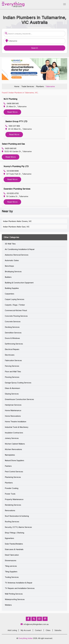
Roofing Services (12, 522)
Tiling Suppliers (11, 572)
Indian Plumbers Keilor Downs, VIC (17, 221)
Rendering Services (13, 505)
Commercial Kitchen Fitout (16, 310)
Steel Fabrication (12, 555)
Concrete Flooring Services (16, 316)
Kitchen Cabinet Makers (15, 444)
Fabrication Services (13, 360)
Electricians (10, 355)
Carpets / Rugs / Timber (15, 305)
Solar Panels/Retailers (14, 544)
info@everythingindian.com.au (34, 624)
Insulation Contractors (14, 433)
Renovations (10, 510)
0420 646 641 (9, 148)
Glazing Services (12, 394)
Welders (8, 605)
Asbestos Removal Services (17, 255)
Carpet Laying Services (15, 299)
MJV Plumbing (10, 99)
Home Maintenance (13, 410)
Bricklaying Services (13, 272)
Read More (12, 112)
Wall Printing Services (14, 594)
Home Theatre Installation (16, 422)
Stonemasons (11, 560)
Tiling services (11, 566)
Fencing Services (12, 366)
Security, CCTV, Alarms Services (18, 527)
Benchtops (9, 266)
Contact (38, 630)
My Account (26, 630)
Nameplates (10, 455)
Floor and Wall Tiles (13, 372)
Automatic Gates (12, 260)
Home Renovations (13, 416)
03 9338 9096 (11, 171)
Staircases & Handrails (14, 549)
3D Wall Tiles (10, 244)
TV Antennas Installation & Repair (19, 583)
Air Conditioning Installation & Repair (20, 249)
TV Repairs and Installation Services (20, 588)
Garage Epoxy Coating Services (18, 383)
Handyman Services (13, 405)
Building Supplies (12, 288)
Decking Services (12, 327)
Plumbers (40, 86)
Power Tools (10, 494)
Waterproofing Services (15, 599)
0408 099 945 (11, 103)
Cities (48, 630)
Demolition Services (13, 333)
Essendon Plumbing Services (17, 189)
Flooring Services (12, 377)
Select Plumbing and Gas (13, 144)
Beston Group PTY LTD (16, 121)
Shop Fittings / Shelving (14, 533)
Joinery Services (12, 438)
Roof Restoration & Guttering (17, 516)
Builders (8, 277)
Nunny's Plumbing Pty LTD (16, 166)
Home (17, 86)
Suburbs (58, 630)
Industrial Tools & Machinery (17, 427)
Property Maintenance (14, 499)
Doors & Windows (12, 338)
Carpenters (10, 294)
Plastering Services (13, 477)
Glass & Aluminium (12, 388)
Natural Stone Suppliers (14, 460)
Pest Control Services (14, 472)
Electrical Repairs (12, 349)
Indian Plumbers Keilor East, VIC (16, 227)
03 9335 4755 (11, 193)
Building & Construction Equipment (19, 283)
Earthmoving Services (14, 344)
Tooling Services (12, 577)
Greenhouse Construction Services (19, 399)
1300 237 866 (13, 126)
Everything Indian (26, 638)
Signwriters (9, 538)
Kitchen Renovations (13, 449)
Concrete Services (13, 322)
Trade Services (28, 86)
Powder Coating (12, 488)
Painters (8, 466)
